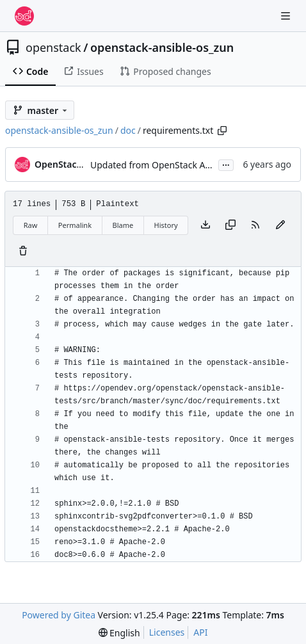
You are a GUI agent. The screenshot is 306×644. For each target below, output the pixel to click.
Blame (123, 225)
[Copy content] (230, 225)
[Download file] (205, 225)
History (166, 225)
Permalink (75, 225)
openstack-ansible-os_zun (162, 47)
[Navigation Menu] (287, 16)
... (226, 164)
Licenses (167, 632)
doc (128, 130)
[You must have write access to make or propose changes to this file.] (23, 252)
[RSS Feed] (255, 225)
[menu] (119, 633)
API (200, 632)
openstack (53, 47)
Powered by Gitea (59, 615)
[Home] (24, 16)
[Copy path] (222, 131)
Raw (31, 225)
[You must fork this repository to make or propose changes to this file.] (280, 225)
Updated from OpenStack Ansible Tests (172, 165)
